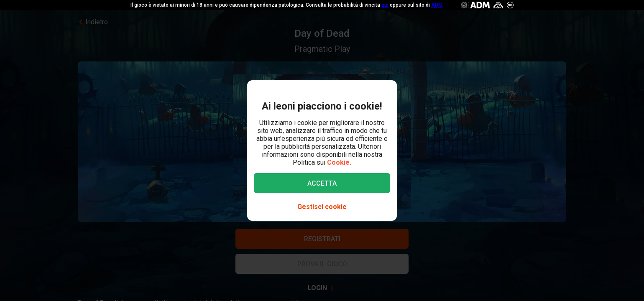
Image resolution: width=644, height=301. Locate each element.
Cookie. (339, 162)
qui (385, 5)
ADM (437, 5)
